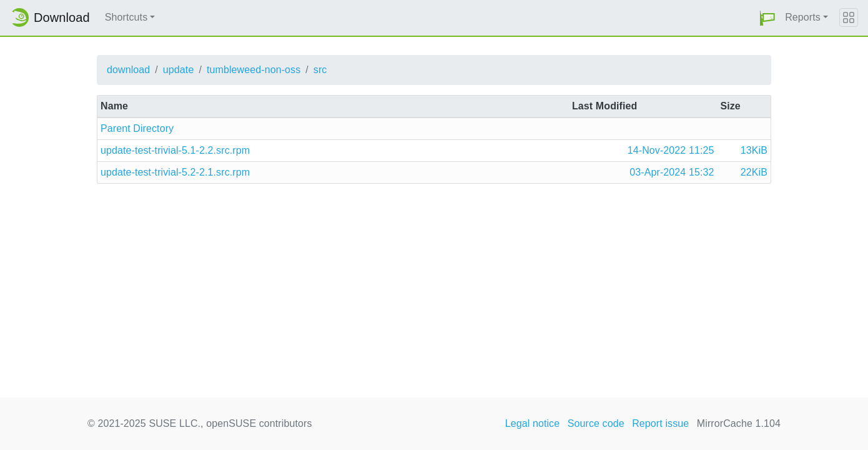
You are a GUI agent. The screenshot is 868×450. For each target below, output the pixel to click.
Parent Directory (137, 128)
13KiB (754, 150)
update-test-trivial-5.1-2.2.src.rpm (175, 150)
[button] (767, 18)
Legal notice (533, 423)
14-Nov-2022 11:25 (671, 150)
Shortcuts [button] (126, 17)
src (320, 70)
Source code (596, 423)
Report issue (660, 423)
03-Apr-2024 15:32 (672, 172)
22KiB (754, 172)
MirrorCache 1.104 (739, 423)
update (179, 70)
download (128, 70)
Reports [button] (803, 17)
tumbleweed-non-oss (254, 70)
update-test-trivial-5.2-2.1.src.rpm (175, 172)
